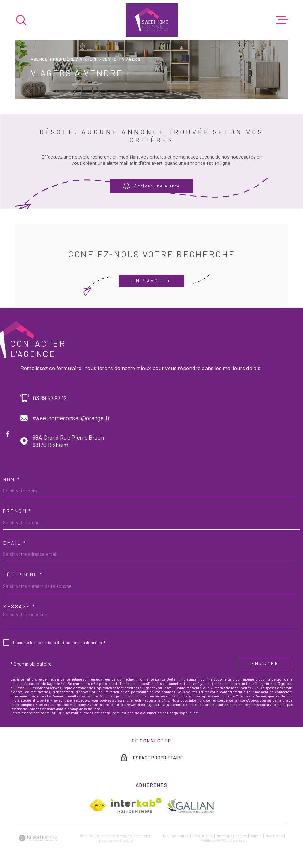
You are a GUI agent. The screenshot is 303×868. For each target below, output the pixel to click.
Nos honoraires (175, 836)
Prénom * (17, 511)
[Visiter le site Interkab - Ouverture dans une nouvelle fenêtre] (136, 805)
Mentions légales (232, 836)
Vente (109, 59)
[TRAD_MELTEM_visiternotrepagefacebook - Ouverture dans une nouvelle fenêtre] (8, 434)
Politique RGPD (213, 840)
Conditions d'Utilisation (143, 713)
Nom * (11, 479)
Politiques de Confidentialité (93, 713)
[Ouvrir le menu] (282, 20)
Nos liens (274, 836)
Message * (19, 606)
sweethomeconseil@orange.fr (71, 418)
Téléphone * (23, 575)
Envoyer (265, 663)
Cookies (237, 840)
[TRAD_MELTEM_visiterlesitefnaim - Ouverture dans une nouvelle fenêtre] (98, 805)
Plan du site (203, 836)
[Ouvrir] (21, 20)
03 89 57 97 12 (50, 398)
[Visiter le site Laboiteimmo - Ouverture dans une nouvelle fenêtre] (38, 838)
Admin (256, 836)
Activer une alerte (151, 186)
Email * (14, 543)
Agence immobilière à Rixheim (64, 59)
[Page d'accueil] (152, 20)
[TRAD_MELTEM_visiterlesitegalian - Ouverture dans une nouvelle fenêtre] (190, 806)
